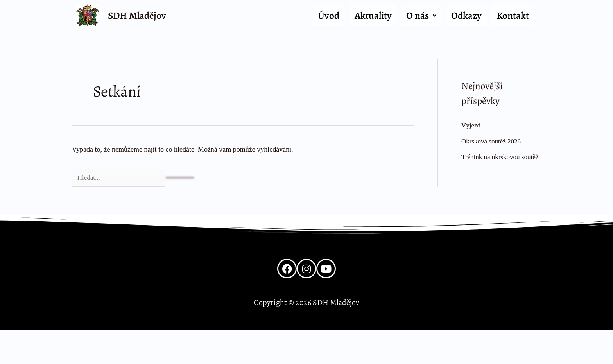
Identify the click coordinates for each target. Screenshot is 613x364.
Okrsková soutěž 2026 (493, 141)
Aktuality (373, 16)
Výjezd (471, 125)
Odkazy (466, 16)
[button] (421, 16)
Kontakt (513, 16)
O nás (421, 16)
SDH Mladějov (137, 16)
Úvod (329, 16)
